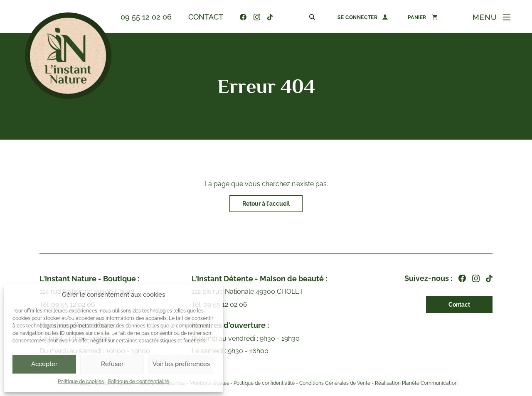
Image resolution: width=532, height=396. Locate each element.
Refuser (112, 364)
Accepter (44, 364)
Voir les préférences (181, 364)
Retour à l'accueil (266, 204)
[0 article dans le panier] (422, 17)
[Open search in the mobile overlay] (313, 17)
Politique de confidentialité (139, 381)
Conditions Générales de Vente (335, 384)
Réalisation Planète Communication (416, 384)
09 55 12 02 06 (146, 17)
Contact (206, 17)
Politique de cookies (81, 381)
